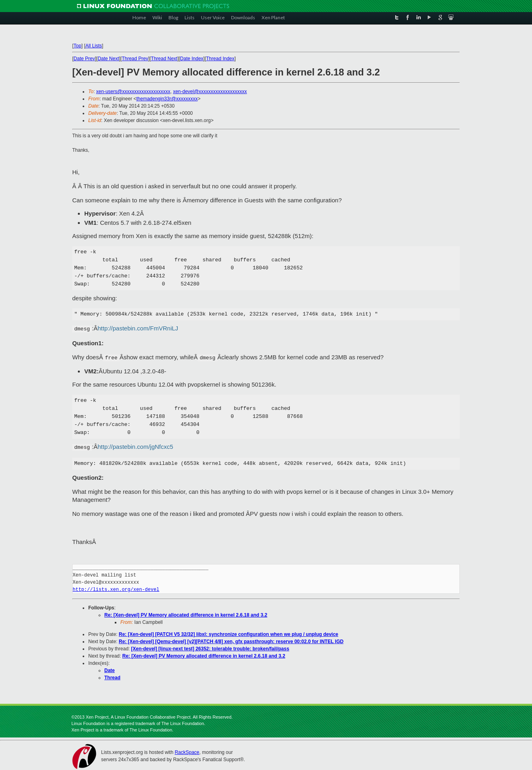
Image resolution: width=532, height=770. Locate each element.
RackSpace (187, 752)
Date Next (108, 59)
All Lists (94, 46)
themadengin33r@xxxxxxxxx (167, 99)
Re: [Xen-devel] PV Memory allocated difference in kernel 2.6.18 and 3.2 (186, 615)
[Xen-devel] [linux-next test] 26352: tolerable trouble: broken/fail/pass (210, 649)
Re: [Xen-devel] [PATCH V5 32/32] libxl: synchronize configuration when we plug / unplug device (228, 634)
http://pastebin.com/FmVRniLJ (138, 328)
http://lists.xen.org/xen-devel (116, 590)
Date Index (192, 59)
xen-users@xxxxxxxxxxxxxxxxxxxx (133, 92)
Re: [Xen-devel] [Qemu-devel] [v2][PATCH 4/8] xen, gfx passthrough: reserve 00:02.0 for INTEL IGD (231, 642)
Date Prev (84, 59)
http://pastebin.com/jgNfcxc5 (135, 447)
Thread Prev (135, 59)
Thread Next (164, 59)
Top (77, 46)
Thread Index (220, 59)
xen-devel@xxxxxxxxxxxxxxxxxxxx (210, 92)
